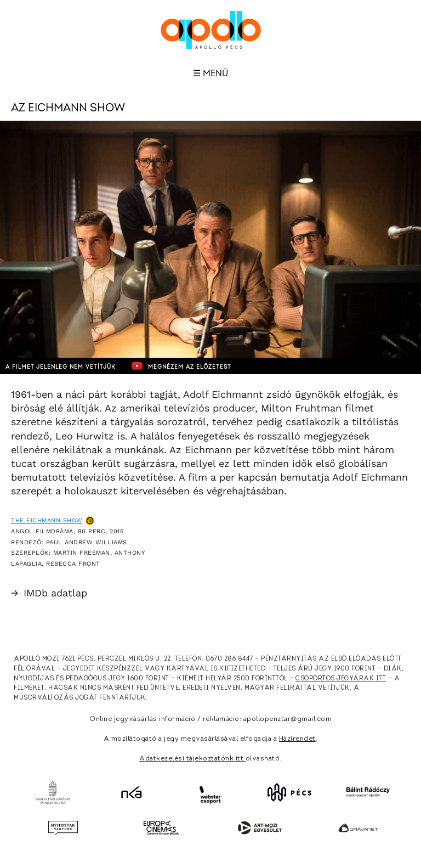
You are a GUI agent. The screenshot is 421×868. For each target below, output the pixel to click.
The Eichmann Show (47, 520)
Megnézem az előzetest (181, 366)
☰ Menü (210, 74)
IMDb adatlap (49, 593)
